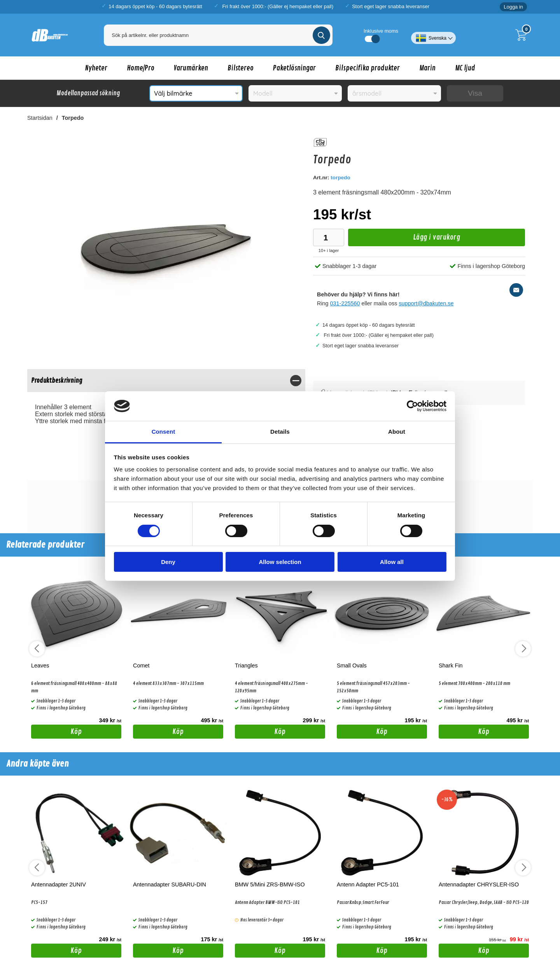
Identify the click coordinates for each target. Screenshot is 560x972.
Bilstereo (241, 68)
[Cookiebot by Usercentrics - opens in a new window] (412, 406)
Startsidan (40, 118)
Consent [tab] (164, 432)
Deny (168, 562)
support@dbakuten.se (426, 303)
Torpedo (73, 118)
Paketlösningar (294, 68)
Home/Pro (141, 68)
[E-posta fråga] (516, 290)
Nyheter (96, 68)
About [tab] (397, 432)
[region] (166, 381)
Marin (427, 68)
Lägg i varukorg (404, 239)
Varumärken (191, 68)
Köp (57, 733)
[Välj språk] (433, 35)
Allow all (392, 562)
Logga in (513, 7)
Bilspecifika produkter (367, 68)
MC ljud (465, 68)
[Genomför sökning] (321, 35)
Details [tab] (280, 432)
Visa (475, 93)
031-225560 (345, 303)
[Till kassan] (523, 35)
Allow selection (280, 562)
